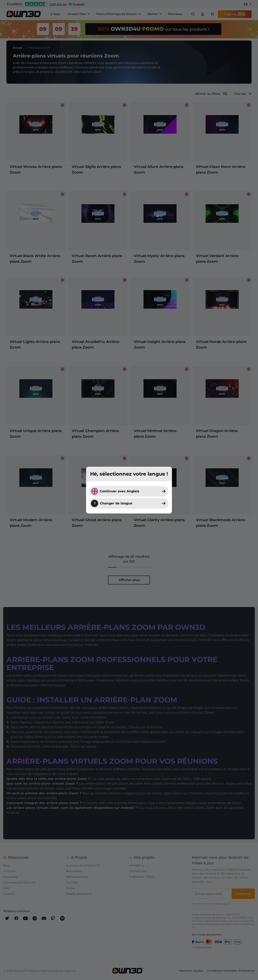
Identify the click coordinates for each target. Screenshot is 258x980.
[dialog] (129, 490)
